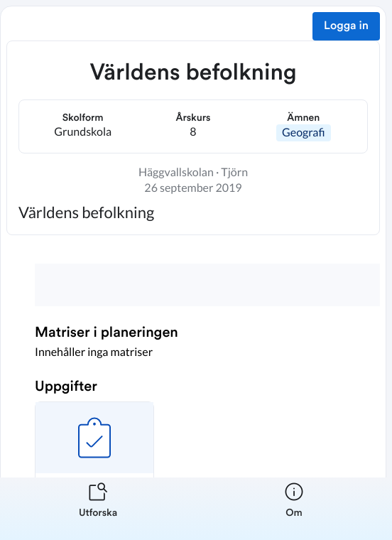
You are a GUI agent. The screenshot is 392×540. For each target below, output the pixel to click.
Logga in (346, 26)
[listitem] (98, 509)
